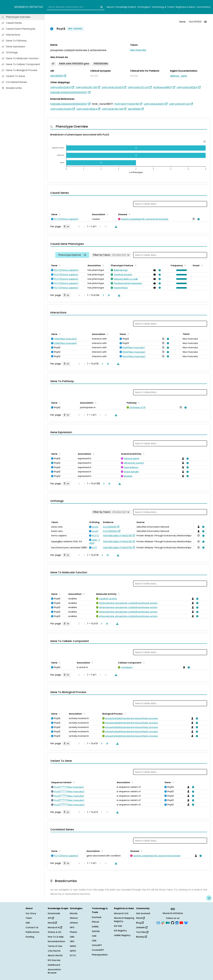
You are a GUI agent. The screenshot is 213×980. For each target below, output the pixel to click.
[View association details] (198, 219)
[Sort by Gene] (59, 214)
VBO (72, 941)
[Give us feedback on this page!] (209, 898)
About (110, 7)
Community (203, 7)
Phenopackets (100, 955)
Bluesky (141, 937)
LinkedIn (142, 927)
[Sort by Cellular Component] (143, 662)
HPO (72, 927)
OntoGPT (97, 945)
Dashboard (54, 965)
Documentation (56, 941)
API (51, 918)
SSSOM (96, 931)
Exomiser (97, 917)
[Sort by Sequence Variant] (73, 782)
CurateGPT (98, 950)
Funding (30, 937)
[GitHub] (173, 923)
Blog (140, 923)
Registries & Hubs (185, 7)
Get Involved (143, 913)
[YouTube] (181, 923)
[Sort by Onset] (201, 265)
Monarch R (55, 927)
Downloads (54, 913)
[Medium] (168, 923)
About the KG (55, 955)
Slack (140, 918)
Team (29, 918)
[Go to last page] (108, 295)
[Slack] (163, 923)
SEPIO (73, 951)
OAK (94, 936)
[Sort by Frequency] (185, 265)
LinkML (95, 927)
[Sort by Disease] (129, 214)
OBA (72, 937)
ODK (94, 941)
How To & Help (56, 937)
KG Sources (54, 960)
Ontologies (144, 7)
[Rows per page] (66, 227)
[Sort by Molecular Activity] (118, 594)
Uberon (74, 918)
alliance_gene (179, 76)
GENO (73, 946)
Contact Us (32, 927)
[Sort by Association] (107, 214)
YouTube (142, 932)
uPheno (74, 923)
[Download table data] (115, 227)
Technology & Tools (163, 7)
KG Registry (120, 931)
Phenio (74, 932)
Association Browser (54, 971)
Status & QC (55, 932)
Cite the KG (54, 951)
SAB (28, 923)
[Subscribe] (158, 923)
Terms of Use (55, 946)
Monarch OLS (121, 913)
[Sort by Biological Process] (124, 713)
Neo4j (52, 923)
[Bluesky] (186, 923)
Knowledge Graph (126, 7)
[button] (181, 270)
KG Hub (118, 926)
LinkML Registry (122, 935)
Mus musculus (138, 50)
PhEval (95, 922)
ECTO (73, 955)
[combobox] (76, 7)
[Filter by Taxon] (111, 255)
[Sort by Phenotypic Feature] (135, 265)
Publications (32, 932)
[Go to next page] (103, 295)
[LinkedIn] (177, 923)
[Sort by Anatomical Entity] (143, 454)
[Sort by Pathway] (138, 403)
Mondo (74, 913)
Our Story (31, 913)
